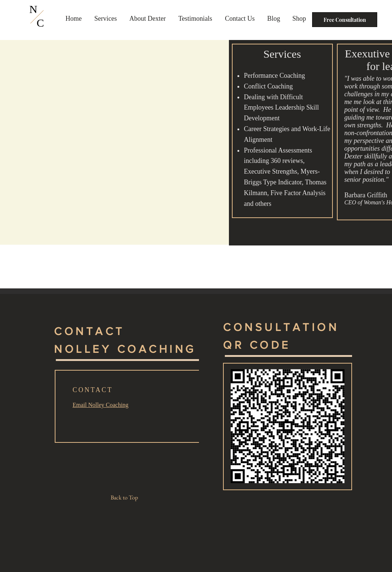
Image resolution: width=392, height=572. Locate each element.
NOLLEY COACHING (125, 349)
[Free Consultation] (345, 20)
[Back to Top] (127, 498)
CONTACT (89, 331)
